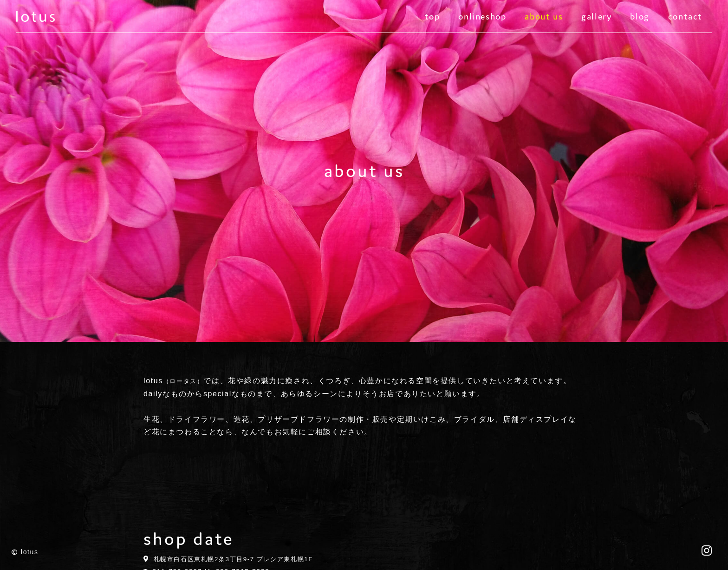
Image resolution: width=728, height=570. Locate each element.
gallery (596, 19)
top (432, 19)
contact (685, 19)
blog (640, 19)
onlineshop (482, 19)
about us (544, 19)
